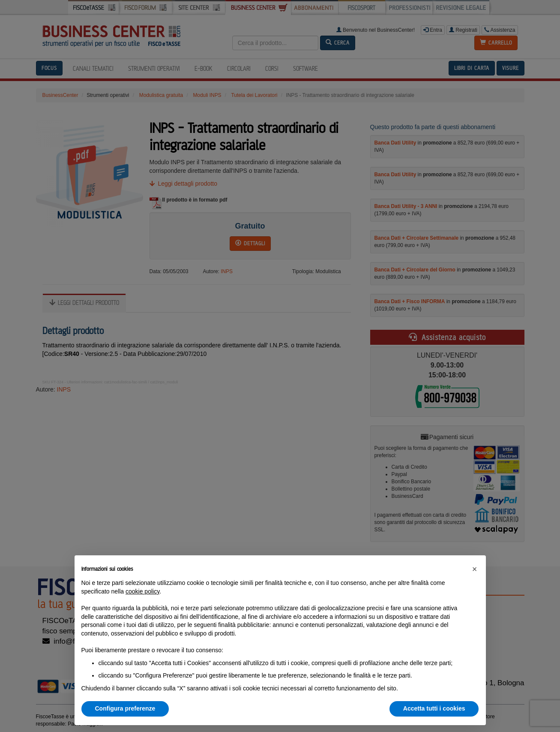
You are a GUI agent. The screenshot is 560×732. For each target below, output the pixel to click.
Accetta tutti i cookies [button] (434, 708)
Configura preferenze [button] (125, 708)
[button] (475, 569)
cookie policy (142, 591)
